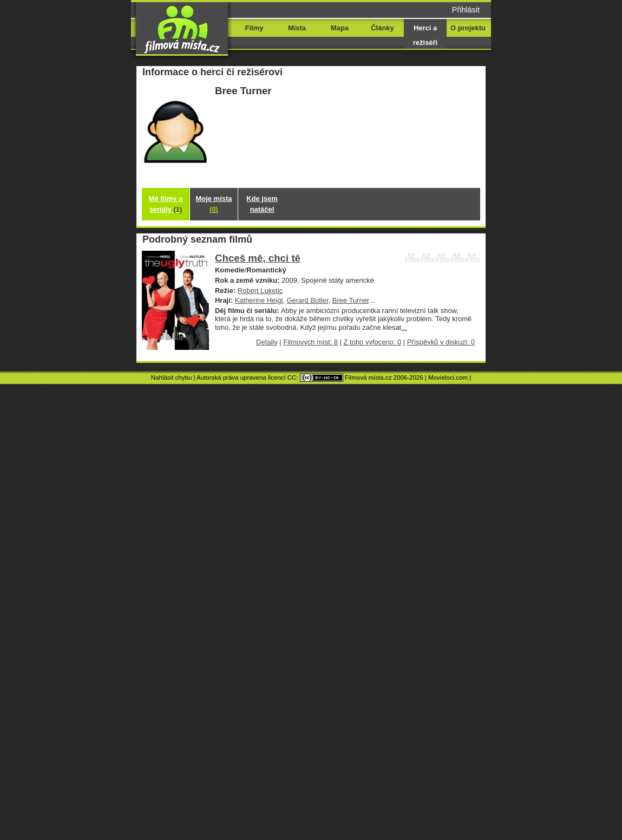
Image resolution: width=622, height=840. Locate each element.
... (404, 327)
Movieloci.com (448, 377)
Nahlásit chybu (172, 377)
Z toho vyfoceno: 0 (373, 342)
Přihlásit (466, 10)
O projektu (468, 28)
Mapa (340, 28)
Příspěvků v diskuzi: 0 (441, 342)
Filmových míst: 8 (310, 342)
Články (382, 28)
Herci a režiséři (425, 35)
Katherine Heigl (259, 300)
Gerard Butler (308, 300)
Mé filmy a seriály (166, 204)
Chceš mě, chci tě (258, 258)
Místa (297, 28)
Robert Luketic (260, 291)
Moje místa (214, 204)
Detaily (267, 342)
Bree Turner (351, 300)
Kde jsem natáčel (262, 204)
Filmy (254, 28)
